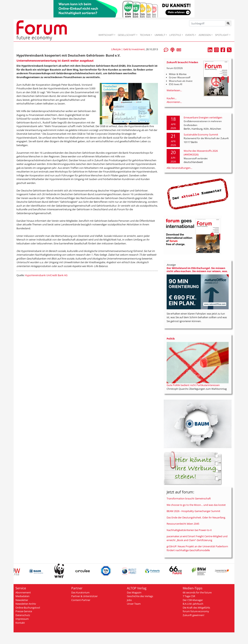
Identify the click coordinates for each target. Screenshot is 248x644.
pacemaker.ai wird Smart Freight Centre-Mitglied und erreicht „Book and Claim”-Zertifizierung (197, 538)
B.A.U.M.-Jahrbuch (193, 604)
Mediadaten (22, 596)
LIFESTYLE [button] (175, 35)
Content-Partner (81, 600)
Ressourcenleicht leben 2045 (183, 524)
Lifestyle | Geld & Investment (128, 49)
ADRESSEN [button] (205, 35)
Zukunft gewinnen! (193, 615)
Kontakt (20, 623)
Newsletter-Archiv (26, 604)
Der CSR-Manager (193, 600)
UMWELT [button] (160, 35)
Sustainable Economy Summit (201, 134)
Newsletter (22, 600)
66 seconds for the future (197, 592)
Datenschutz (23, 615)
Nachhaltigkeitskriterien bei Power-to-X (189, 530)
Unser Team (134, 604)
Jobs (129, 600)
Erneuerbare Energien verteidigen (203, 117)
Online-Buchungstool (28, 608)
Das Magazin (134, 592)
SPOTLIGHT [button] (222, 35)
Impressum (22, 619)
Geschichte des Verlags (140, 596)
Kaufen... (172, 98)
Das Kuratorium (80, 592)
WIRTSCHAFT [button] (106, 35)
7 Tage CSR (189, 596)
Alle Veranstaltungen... (179, 168)
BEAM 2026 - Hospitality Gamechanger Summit (193, 511)
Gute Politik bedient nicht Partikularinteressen (193, 385)
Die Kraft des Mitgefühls (196, 608)
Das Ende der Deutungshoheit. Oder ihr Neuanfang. (196, 517)
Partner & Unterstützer (84, 596)
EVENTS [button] (190, 35)
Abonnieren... (174, 102)
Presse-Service (24, 611)
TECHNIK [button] (145, 35)
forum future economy (196, 611)
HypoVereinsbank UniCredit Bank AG (46, 275)
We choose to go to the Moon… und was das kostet (196, 505)
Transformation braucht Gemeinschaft (189, 498)
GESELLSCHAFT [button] (127, 35)
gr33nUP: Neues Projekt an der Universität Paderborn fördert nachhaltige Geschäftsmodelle (197, 548)
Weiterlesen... (174, 90)
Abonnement (23, 592)
